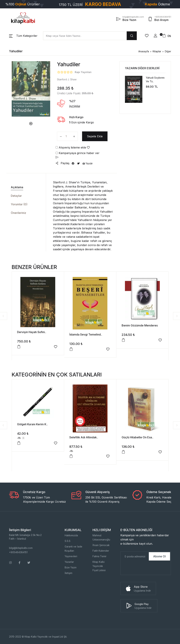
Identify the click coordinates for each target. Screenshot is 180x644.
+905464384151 (18, 552)
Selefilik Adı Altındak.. (84, 437)
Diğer (168, 51)
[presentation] (147, 568)
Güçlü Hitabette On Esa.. (137, 437)
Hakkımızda (71, 535)
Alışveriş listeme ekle (73, 147)
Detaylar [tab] (16, 196)
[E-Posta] (134, 556)
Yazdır (88, 163)
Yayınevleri (71, 556)
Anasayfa (144, 51)
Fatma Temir (99, 556)
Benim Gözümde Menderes (140, 325)
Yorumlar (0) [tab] (19, 204)
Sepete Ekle (95, 136)
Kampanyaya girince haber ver (78, 155)
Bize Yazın (71, 567)
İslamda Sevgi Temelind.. (86, 334)
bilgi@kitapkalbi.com (21, 548)
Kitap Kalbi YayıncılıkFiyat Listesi (99, 566)
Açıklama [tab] (17, 187)
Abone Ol (159, 556)
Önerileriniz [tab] (18, 213)
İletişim (68, 573)
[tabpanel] (31, 89)
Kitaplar (157, 51)
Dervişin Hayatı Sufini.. (32, 332)
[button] (23, 36)
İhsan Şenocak (101, 545)
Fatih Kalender (101, 551)
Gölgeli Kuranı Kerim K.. (32, 424)
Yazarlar (69, 562)
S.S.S (68, 541)
